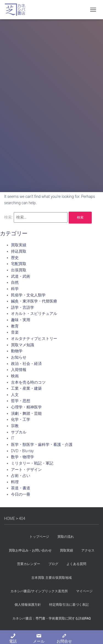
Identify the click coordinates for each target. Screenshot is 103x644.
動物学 (17, 351)
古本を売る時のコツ (28, 382)
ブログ (53, 564)
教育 (15, 326)
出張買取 (19, 270)
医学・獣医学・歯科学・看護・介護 (42, 444)
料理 (15, 482)
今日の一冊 (21, 494)
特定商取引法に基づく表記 (69, 605)
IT (13, 438)
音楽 (15, 332)
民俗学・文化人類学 (28, 295)
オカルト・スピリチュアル (34, 313)
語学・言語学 (23, 307)
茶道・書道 (21, 488)
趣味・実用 (21, 320)
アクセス (88, 550)
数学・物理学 (23, 457)
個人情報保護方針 (28, 605)
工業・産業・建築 (26, 388)
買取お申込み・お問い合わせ (30, 550)
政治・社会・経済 (26, 364)
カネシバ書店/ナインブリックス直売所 (39, 591)
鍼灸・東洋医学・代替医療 (34, 301)
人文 (15, 395)
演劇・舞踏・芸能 (26, 413)
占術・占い (21, 476)
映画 (15, 376)
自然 (15, 282)
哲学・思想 (21, 401)
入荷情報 (19, 370)
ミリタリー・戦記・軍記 (32, 463)
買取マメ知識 (23, 345)
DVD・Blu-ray (22, 451)
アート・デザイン (26, 470)
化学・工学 (21, 419)
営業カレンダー (29, 564)
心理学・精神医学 (26, 407)
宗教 (15, 426)
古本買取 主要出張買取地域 (51, 578)
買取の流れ (66, 537)
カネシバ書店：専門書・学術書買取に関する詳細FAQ (52, 618)
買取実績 (19, 245)
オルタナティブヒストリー (34, 339)
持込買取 (19, 251)
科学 (15, 289)
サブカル (19, 432)
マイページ (84, 591)
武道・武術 (21, 276)
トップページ (39, 537)
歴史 (15, 258)
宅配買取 (19, 264)
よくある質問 (76, 564)
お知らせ (19, 357)
